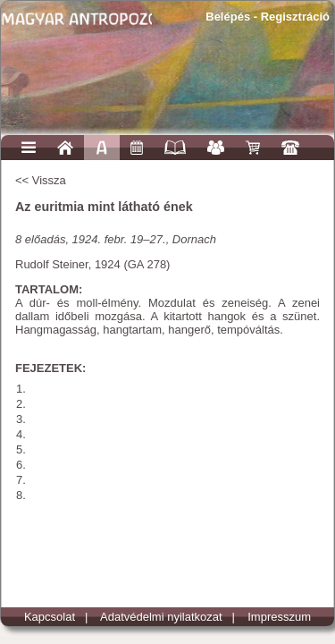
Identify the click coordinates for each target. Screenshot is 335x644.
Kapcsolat (50, 617)
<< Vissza (41, 180)
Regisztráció (295, 17)
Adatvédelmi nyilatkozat (161, 617)
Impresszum (279, 617)
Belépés (228, 17)
